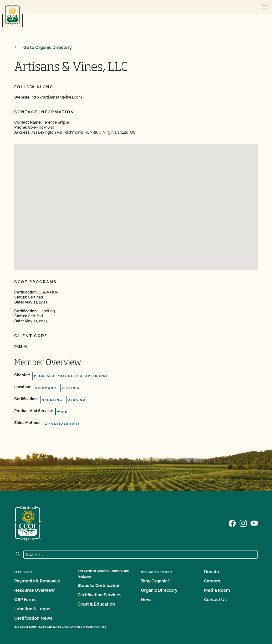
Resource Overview (34, 590)
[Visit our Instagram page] (243, 523)
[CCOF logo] (12, 15)
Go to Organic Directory (43, 47)
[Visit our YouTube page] (254, 523)
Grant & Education (96, 604)
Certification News (33, 618)
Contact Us (215, 599)
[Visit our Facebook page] (232, 523)
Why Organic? (155, 581)
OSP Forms (25, 599)
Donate (212, 572)
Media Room (217, 590)
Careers (212, 581)
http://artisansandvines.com (57, 97)
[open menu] (265, 7)
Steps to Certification (99, 585)
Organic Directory (159, 590)
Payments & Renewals (37, 581)
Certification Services (99, 595)
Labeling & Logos (32, 609)
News (147, 599)
